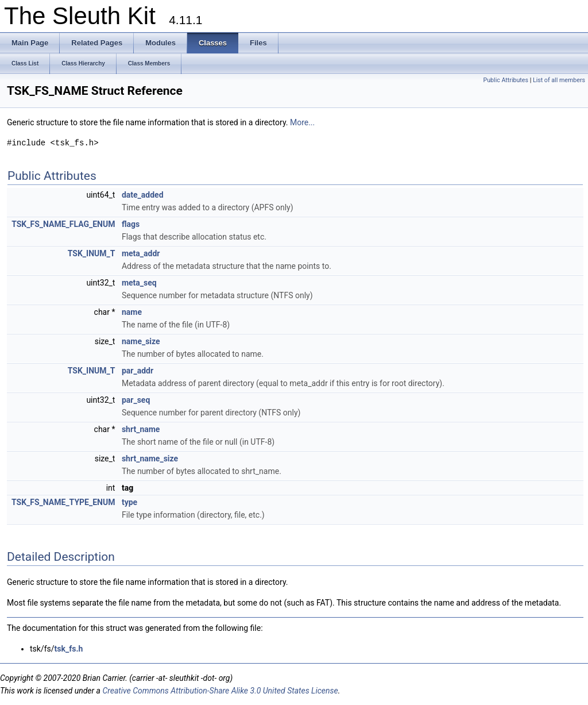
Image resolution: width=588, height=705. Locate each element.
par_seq (136, 400)
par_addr (138, 371)
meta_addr (141, 253)
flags (131, 224)
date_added (143, 195)
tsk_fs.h (69, 649)
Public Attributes (506, 80)
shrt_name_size (150, 459)
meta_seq (139, 283)
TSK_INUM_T (92, 253)
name (132, 312)
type (129, 502)
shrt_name (141, 429)
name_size (141, 341)
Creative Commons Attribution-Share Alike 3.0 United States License (220, 691)
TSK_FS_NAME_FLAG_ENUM (63, 224)
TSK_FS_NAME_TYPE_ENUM (63, 502)
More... (302, 122)
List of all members (559, 80)
